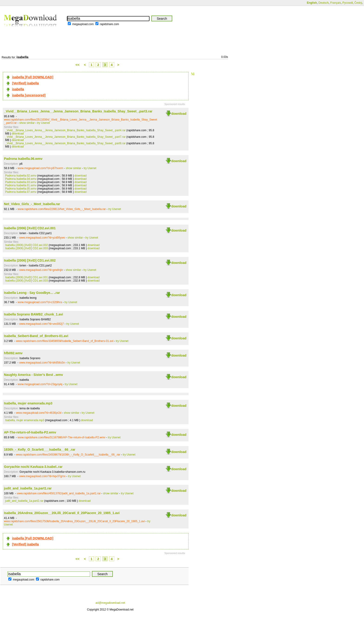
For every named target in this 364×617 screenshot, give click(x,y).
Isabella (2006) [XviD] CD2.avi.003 (26, 248)
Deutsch (324, 3)
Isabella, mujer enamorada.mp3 (28, 403)
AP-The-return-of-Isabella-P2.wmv (30, 432)
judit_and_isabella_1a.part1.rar (28, 488)
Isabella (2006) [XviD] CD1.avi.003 (26, 281)
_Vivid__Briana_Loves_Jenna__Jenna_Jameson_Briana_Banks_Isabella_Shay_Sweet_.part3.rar (78, 111)
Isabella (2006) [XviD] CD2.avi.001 (30, 228)
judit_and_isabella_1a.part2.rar (24, 501)
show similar (27, 123)
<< (78, 65)
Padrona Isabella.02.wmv (21, 176)
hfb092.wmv (13, 353)
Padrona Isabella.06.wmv (23, 159)
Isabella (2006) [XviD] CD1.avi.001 (26, 277)
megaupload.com (83, 24)
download (179, 114)
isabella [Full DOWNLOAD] (33, 77)
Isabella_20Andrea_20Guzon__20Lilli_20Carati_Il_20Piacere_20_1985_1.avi (62, 513)
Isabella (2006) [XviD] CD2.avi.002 (26, 245)
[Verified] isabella (25, 83)
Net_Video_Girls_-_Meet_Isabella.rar (32, 204)
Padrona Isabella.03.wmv (21, 182)
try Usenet (44, 123)
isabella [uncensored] (29, 95)
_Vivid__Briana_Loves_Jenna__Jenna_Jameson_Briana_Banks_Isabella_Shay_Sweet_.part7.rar (65, 137)
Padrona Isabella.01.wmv (21, 185)
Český (358, 3)
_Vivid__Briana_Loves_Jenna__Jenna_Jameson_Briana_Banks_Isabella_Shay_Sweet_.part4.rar (65, 130)
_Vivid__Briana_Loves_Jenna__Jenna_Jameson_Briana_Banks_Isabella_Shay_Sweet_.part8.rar (65, 143)
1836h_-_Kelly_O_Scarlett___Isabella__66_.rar (40, 450)
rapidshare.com (109, 24)
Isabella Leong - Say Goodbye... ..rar (32, 293)
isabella (18, 89)
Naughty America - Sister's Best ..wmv (33, 375)
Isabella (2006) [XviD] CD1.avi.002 (30, 260)
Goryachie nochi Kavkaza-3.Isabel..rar (33, 467)
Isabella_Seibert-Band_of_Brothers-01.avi (36, 336)
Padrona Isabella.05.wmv (21, 189)
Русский (348, 3)
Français (335, 3)
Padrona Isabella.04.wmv (21, 179)
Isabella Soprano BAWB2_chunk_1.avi (33, 314)
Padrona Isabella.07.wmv (21, 192)
